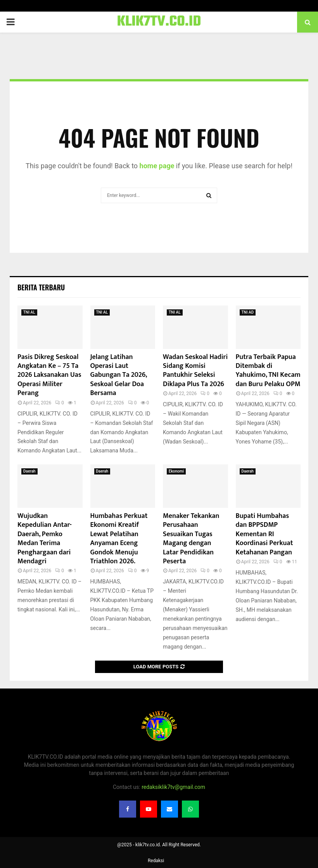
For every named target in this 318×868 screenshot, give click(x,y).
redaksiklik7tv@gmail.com (173, 787)
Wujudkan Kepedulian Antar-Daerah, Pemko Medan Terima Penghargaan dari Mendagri (45, 539)
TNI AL (29, 312)
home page (157, 166)
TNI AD (248, 312)
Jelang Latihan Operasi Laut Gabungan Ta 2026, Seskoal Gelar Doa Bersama (119, 375)
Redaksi (156, 861)
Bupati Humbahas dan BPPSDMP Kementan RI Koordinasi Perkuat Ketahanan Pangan (264, 534)
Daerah (29, 471)
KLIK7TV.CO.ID (159, 22)
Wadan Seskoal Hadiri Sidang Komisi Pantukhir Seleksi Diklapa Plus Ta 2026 (195, 371)
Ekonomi (176, 471)
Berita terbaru (41, 287)
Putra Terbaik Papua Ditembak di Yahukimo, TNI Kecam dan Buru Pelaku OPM (268, 371)
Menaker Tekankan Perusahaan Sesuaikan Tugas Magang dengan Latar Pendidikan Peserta (191, 539)
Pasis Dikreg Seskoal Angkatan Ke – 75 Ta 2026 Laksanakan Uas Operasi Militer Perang (49, 375)
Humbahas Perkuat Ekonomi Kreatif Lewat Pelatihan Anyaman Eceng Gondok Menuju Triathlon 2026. (119, 539)
